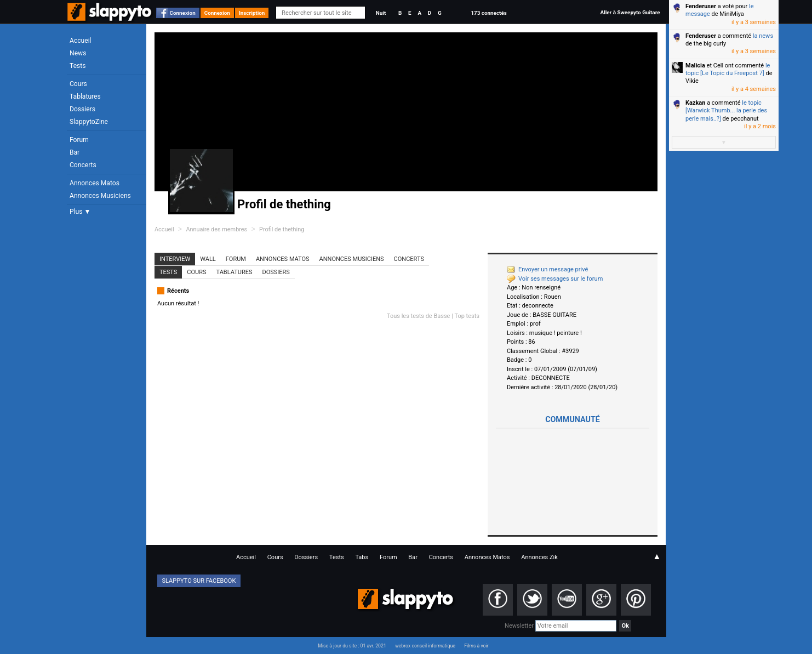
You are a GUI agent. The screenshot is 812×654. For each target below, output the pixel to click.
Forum (79, 140)
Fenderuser (701, 6)
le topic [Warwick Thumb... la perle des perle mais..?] (726, 111)
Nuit (381, 13)
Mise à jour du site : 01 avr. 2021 (352, 646)
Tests (78, 66)
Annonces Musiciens (100, 196)
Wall (208, 259)
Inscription (252, 13)
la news (763, 36)
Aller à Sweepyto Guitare (630, 12)
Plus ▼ (80, 212)
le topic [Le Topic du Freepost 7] (728, 69)
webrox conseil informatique (425, 646)
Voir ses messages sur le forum (555, 279)
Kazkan (695, 103)
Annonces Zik (539, 557)
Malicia (695, 66)
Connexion (183, 13)
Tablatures (85, 96)
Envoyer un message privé (547, 269)
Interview (175, 259)
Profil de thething (282, 229)
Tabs (362, 557)
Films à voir (476, 646)
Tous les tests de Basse (419, 316)
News (78, 53)
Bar (75, 152)
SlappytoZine (89, 122)
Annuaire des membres (216, 229)
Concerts (83, 165)
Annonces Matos (95, 183)
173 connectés (488, 13)
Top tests (467, 316)
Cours (78, 84)
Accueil (81, 41)
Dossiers (82, 109)
